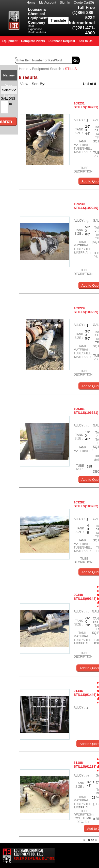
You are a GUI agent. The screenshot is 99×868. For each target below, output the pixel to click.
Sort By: (39, 84)
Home (31, 2)
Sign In (65, 2)
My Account (48, 2)
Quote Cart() (84, 2)
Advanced (90, 60)
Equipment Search (47, 69)
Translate (58, 20)
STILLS (71, 69)
